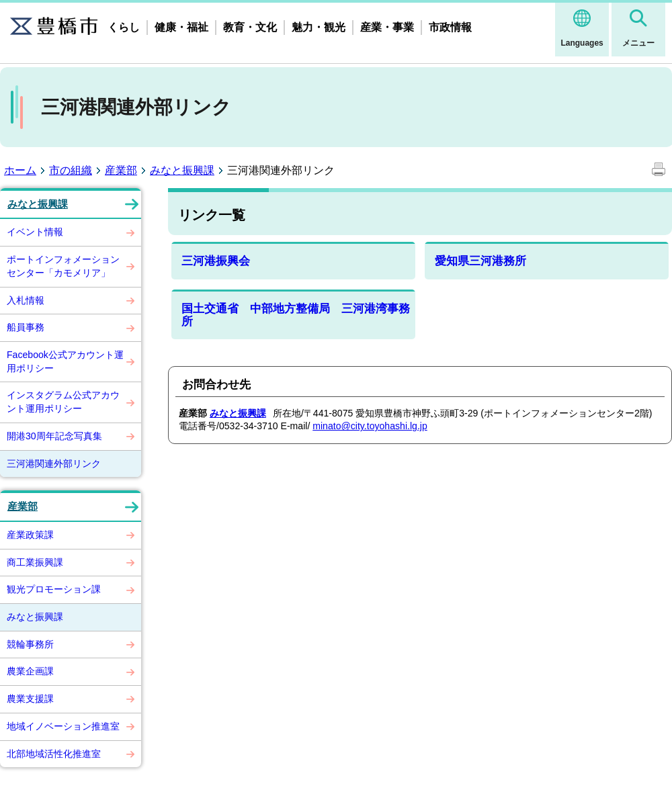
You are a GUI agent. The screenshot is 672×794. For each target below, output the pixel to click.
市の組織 (71, 170)
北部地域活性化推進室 (54, 754)
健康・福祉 (181, 27)
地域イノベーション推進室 (63, 726)
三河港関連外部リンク (54, 464)
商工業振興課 (35, 562)
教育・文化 (250, 27)
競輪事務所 (30, 644)
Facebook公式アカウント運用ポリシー (65, 361)
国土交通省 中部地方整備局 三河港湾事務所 (296, 315)
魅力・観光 (319, 27)
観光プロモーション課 (54, 589)
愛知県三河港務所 (480, 261)
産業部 (121, 170)
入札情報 (26, 300)
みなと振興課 (182, 170)
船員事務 (26, 327)
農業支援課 (30, 699)
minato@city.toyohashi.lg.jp (370, 426)
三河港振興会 (216, 261)
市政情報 (450, 27)
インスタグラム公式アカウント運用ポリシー (63, 402)
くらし (124, 27)
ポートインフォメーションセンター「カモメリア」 (63, 266)
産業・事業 (387, 27)
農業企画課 (30, 671)
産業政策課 (30, 535)
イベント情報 (35, 232)
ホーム (20, 170)
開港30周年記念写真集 (54, 436)
